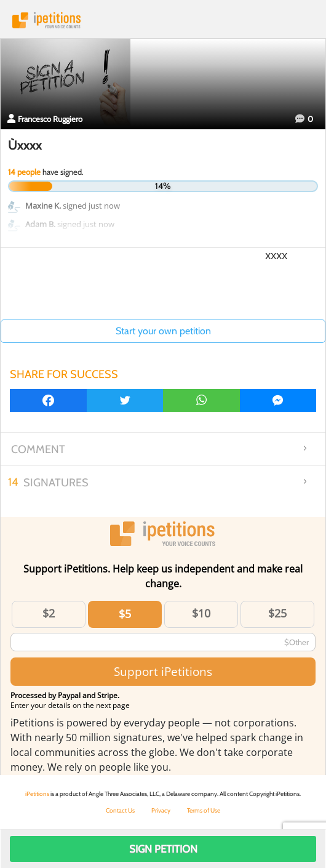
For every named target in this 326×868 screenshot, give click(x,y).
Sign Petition (163, 849)
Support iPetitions (163, 671)
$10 (201, 613)
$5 (125, 614)
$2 (49, 613)
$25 (277, 613)
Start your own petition (163, 331)
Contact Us (120, 810)
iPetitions (163, 20)
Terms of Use (204, 810)
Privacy (161, 810)
